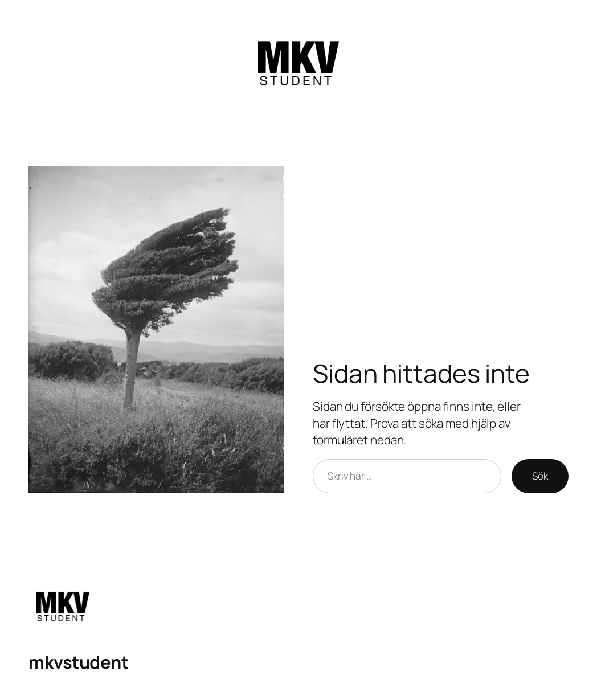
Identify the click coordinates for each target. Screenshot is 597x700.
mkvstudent (78, 662)
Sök (540, 476)
